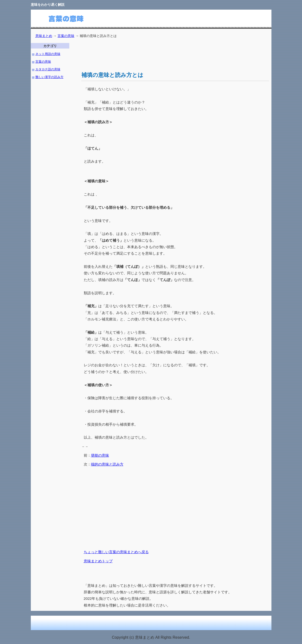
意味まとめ (44, 36)
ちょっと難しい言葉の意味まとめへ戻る (116, 552)
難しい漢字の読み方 (49, 77)
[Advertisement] (169, 54)
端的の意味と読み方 (107, 464)
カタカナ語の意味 (48, 69)
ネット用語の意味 (48, 54)
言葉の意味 (66, 36)
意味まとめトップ (98, 561)
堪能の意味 (100, 455)
